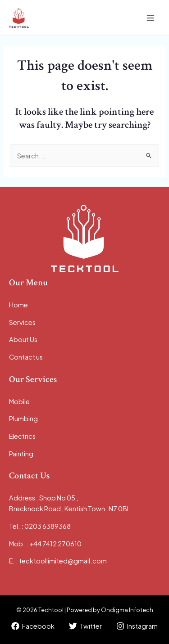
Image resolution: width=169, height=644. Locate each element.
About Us (23, 339)
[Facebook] (33, 626)
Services (22, 322)
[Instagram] (137, 626)
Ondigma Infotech (127, 610)
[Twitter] (85, 626)
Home (18, 305)
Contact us (26, 357)
